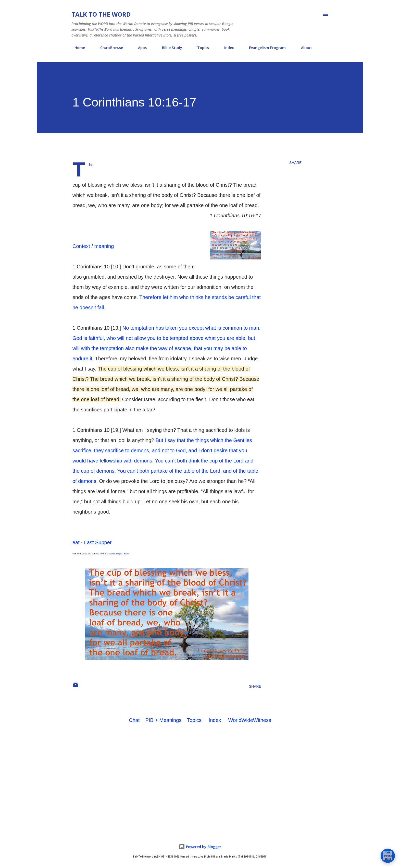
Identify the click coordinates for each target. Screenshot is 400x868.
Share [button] (295, 163)
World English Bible (119, 554)
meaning (104, 246)
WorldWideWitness (250, 720)
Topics (200, 48)
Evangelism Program (264, 48)
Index (226, 48)
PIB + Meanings (164, 720)
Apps (139, 48)
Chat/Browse (109, 48)
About (303, 48)
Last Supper (98, 542)
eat (76, 542)
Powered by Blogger (200, 847)
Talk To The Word (101, 14)
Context (81, 246)
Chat (134, 720)
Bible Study (169, 48)
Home (77, 48)
